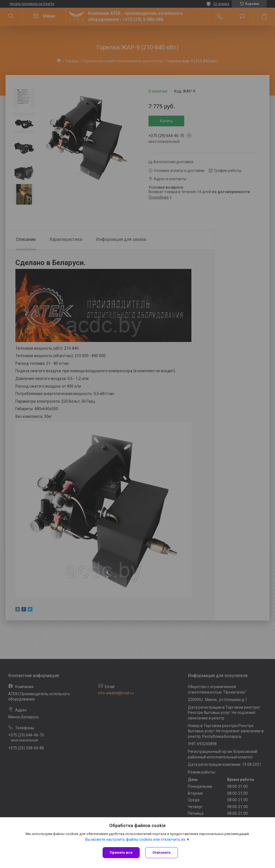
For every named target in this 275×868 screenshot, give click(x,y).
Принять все (121, 852)
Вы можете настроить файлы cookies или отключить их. (136, 839)
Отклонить (162, 852)
